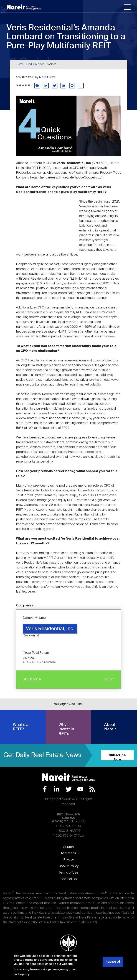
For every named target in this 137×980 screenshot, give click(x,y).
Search (68, 847)
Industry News (36, 64)
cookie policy (21, 974)
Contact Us (69, 879)
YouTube (80, 789)
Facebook (45, 789)
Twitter (69, 789)
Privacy (68, 860)
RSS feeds (69, 853)
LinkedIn (57, 789)
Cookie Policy (68, 866)
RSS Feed (92, 789)
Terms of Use (68, 873)
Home (20, 64)
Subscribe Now (117, 757)
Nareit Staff (47, 77)
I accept (113, 962)
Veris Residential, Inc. (50, 629)
